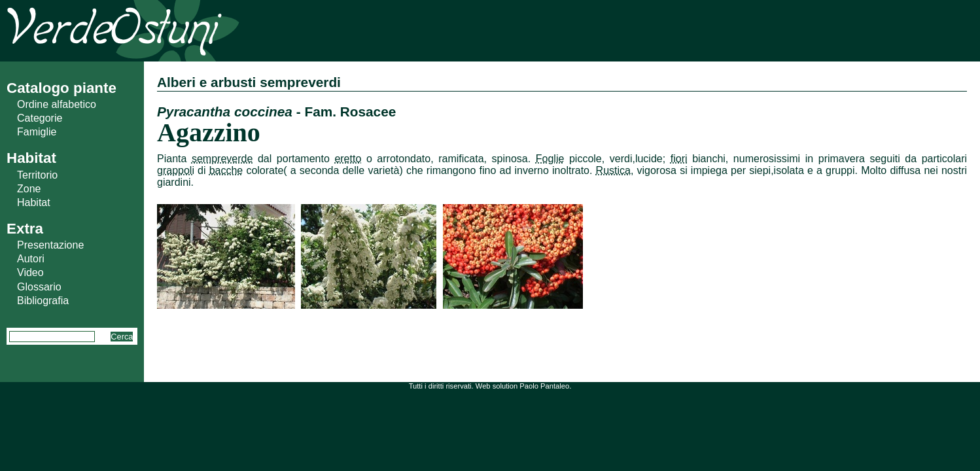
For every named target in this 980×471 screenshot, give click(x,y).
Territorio (37, 175)
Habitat (34, 202)
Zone (29, 189)
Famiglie (37, 132)
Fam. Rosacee (350, 112)
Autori (31, 259)
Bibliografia (43, 301)
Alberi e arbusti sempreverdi (249, 82)
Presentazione (50, 245)
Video (30, 272)
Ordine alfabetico (57, 104)
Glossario (39, 287)
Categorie (40, 118)
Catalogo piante (61, 88)
